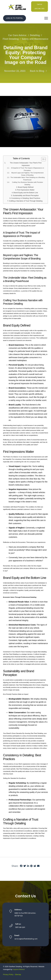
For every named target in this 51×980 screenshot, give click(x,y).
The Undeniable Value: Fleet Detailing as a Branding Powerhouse (28, 179)
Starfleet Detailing (16, 967)
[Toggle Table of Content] (42, 159)
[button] (46, 18)
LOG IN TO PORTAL (15, 18)
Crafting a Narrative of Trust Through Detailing (26, 201)
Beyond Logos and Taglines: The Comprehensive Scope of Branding (28, 174)
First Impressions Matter (26, 190)
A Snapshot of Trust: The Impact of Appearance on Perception (28, 169)
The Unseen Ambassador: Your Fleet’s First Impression (26, 164)
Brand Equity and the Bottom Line (26, 193)
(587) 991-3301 (40, 9)
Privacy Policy (8, 974)
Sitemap (18, 974)
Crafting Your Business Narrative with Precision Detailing (27, 183)
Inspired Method (19, 969)
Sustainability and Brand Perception (26, 196)
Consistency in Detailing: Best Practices (26, 198)
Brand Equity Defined (26, 187)
